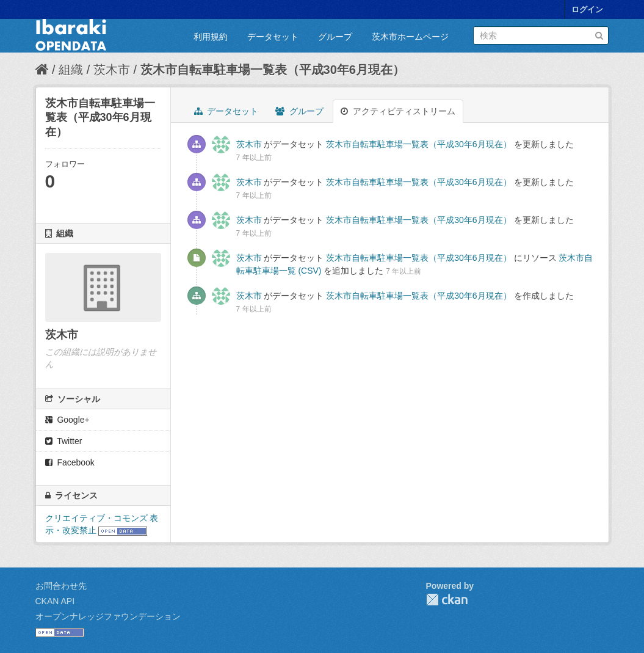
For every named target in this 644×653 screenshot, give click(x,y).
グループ (335, 37)
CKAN (447, 600)
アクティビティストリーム (398, 111)
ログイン (587, 9)
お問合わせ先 (61, 586)
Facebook (70, 462)
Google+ (67, 420)
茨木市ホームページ (410, 37)
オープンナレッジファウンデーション (108, 616)
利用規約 (211, 37)
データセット (273, 37)
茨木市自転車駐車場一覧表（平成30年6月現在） (273, 70)
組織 (71, 70)
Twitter (64, 441)
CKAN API (55, 601)
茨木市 (112, 70)
